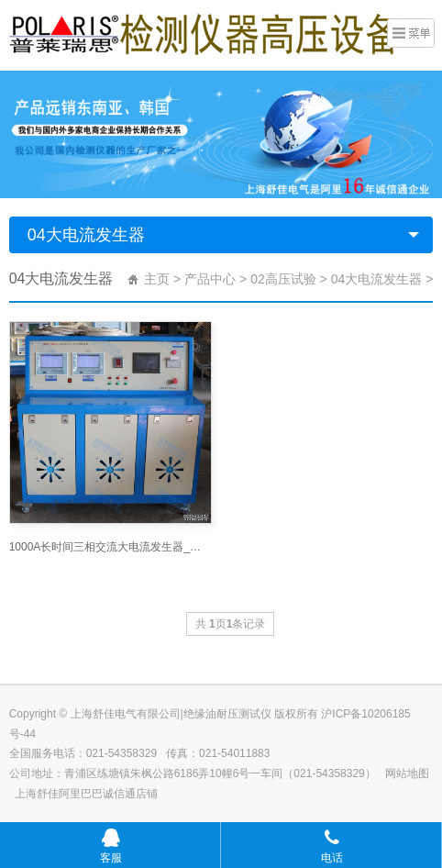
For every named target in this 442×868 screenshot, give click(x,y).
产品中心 (210, 279)
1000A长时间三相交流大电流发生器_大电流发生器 (110, 547)
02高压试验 (283, 279)
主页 (157, 279)
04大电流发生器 (86, 235)
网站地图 (407, 773)
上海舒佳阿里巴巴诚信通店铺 (86, 794)
